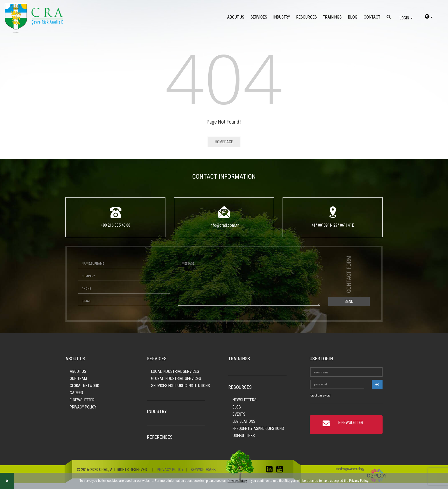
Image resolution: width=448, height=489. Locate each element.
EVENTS (239, 414)
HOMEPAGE (224, 142)
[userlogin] (377, 385)
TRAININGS (332, 17)
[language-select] (429, 17)
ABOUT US (236, 17)
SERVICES (259, 17)
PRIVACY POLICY (83, 407)
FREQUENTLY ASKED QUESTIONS (258, 428)
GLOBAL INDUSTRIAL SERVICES (176, 379)
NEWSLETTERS (245, 400)
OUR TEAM (78, 379)
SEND (349, 301)
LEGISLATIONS (244, 421)
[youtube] (281, 470)
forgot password (320, 396)
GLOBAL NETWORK (84, 386)
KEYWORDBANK (203, 470)
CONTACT (372, 17)
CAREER (76, 393)
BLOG (353, 17)
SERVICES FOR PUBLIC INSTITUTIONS (181, 386)
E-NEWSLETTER (82, 400)
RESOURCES (307, 17)
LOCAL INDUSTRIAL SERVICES (175, 371)
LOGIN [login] (406, 18)
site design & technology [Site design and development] (350, 469)
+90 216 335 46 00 (116, 225)
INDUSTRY (282, 17)
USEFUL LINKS (244, 436)
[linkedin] (271, 470)
